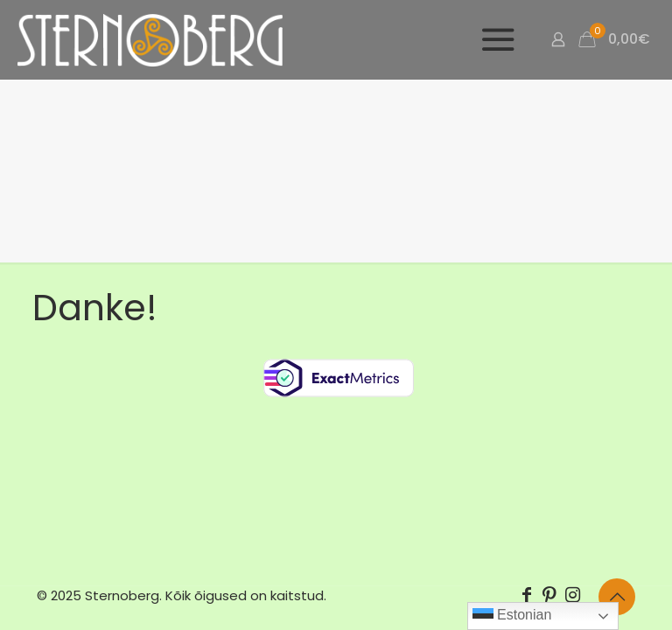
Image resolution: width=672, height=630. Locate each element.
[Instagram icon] (572, 595)
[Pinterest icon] (549, 595)
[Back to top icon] (617, 597)
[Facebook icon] (527, 595)
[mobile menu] (497, 39)
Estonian (512, 616)
